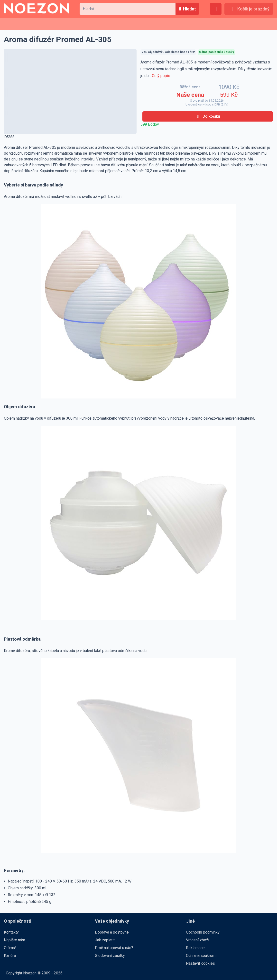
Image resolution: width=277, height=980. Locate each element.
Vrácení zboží (198, 940)
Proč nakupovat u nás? (114, 948)
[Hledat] (187, 9)
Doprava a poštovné (112, 932)
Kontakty (11, 932)
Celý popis (161, 76)
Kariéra (10, 956)
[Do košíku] (208, 116)
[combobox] (128, 9)
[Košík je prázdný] (249, 9)
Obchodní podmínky (203, 932)
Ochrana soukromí (201, 956)
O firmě (10, 948)
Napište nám (14, 940)
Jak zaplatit (105, 940)
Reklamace (195, 948)
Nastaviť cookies (200, 963)
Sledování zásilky (110, 956)
